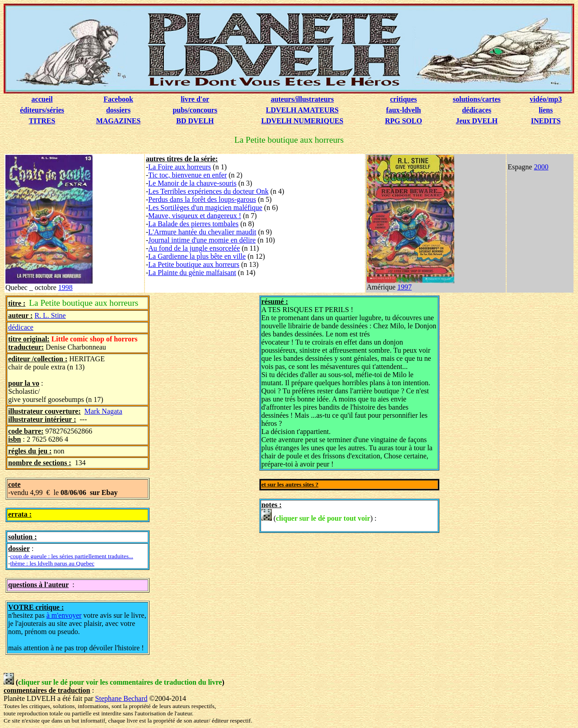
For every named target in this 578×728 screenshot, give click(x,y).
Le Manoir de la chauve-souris (192, 183)
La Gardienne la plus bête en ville (197, 256)
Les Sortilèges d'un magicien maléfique (205, 208)
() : (319, 516)
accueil (42, 99)
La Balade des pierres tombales (193, 224)
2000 (541, 167)
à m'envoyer (64, 615)
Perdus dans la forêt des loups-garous (202, 199)
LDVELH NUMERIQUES (302, 121)
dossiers (118, 110)
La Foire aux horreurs (179, 167)
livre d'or (195, 99)
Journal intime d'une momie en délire (202, 240)
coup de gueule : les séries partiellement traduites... (71, 556)
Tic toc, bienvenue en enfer (187, 175)
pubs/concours (195, 110)
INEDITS (546, 121)
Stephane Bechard (121, 698)
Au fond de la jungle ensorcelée (194, 248)
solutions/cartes (477, 99)
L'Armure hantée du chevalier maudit (202, 232)
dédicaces (477, 110)
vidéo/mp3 (546, 99)
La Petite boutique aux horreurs (194, 264)
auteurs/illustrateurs (303, 99)
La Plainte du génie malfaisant (192, 273)
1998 (65, 287)
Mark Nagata (103, 411)
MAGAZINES (119, 121)
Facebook (118, 99)
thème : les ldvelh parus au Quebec (52, 563)
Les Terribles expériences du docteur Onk (208, 191)
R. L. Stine (50, 315)
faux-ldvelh (403, 110)
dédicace (21, 327)
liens (546, 110)
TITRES (42, 121)
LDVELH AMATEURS (302, 110)
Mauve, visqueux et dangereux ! (195, 216)
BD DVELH (195, 121)
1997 (405, 287)
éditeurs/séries (42, 110)
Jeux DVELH (477, 121)
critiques (404, 99)
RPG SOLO (403, 121)
